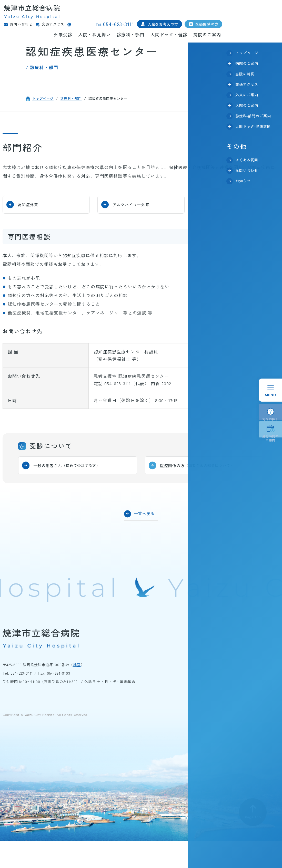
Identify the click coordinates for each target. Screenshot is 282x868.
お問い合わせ (21, 24)
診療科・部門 (130, 34)
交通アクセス (53, 24)
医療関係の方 (207, 24)
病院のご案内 (207, 34)
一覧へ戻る (146, 513)
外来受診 (63, 34)
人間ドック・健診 (169, 34)
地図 (77, 665)
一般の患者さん (71, 465)
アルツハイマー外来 (136, 204)
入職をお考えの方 (163, 24)
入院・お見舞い (94, 34)
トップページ (43, 98)
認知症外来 (32, 204)
